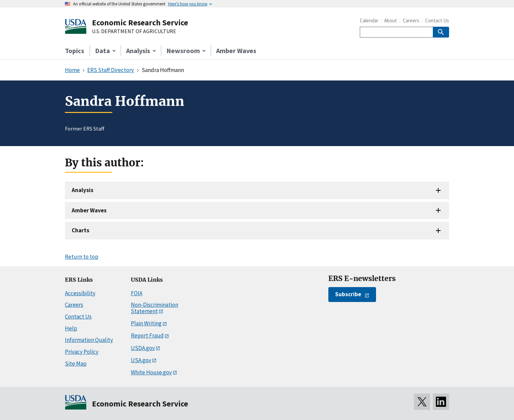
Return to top (82, 257)
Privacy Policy (82, 352)
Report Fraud (147, 335)
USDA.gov (143, 348)
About (391, 20)
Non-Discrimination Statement (155, 308)
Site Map (76, 364)
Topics (75, 51)
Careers (411, 20)
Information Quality (89, 340)
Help (71, 328)
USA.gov (141, 360)
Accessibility (80, 293)
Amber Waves (236, 51)
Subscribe (348, 294)
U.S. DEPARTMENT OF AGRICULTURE (134, 31)
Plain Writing (146, 323)
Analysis (83, 190)
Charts (80, 230)
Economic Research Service (140, 22)
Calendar (369, 20)
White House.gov (151, 372)
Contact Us (437, 20)
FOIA (137, 293)
